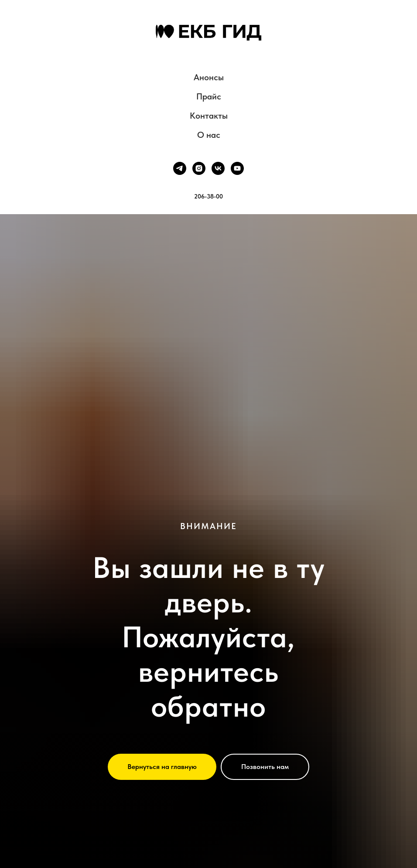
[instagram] (199, 168)
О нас (209, 135)
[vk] (218, 168)
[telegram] (180, 168)
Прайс (209, 96)
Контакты (209, 116)
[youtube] (237, 168)
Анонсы (209, 77)
